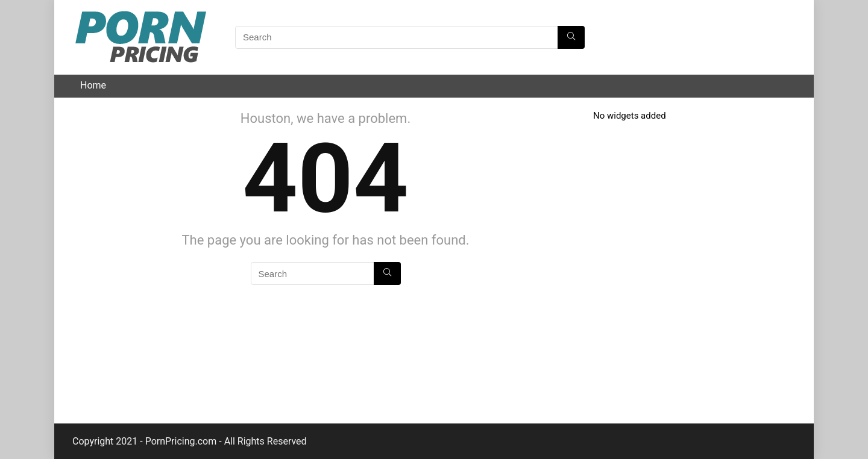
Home (93, 85)
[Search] (571, 37)
